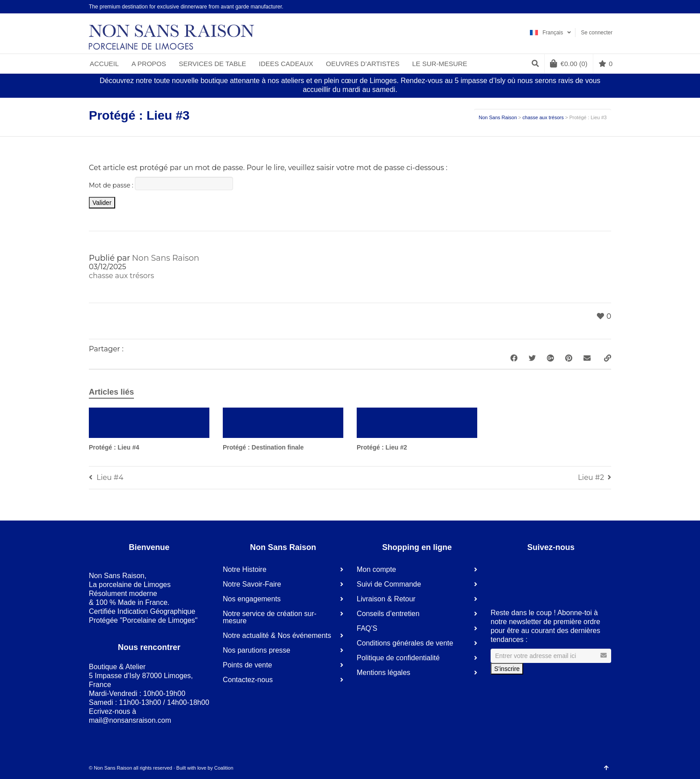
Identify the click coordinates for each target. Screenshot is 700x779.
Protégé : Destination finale (263, 447)
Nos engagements (252, 599)
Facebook (571, 7)
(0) (569, 63)
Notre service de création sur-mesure (270, 617)
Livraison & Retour (386, 599)
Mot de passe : (161, 183)
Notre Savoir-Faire (252, 584)
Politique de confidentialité (398, 658)
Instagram (610, 7)
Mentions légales (383, 673)
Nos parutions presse (256, 650)
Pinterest (597, 7)
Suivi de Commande (389, 584)
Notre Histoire (245, 569)
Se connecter (597, 33)
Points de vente (247, 665)
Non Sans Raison (498, 117)
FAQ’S (367, 628)
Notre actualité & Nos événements (277, 635)
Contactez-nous (248, 680)
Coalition (224, 768)
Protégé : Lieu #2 (382, 447)
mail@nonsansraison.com (130, 720)
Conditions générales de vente (405, 643)
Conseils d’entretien (388, 614)
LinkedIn (584, 7)
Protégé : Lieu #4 (114, 447)
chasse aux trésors (543, 117)
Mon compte (376, 569)
